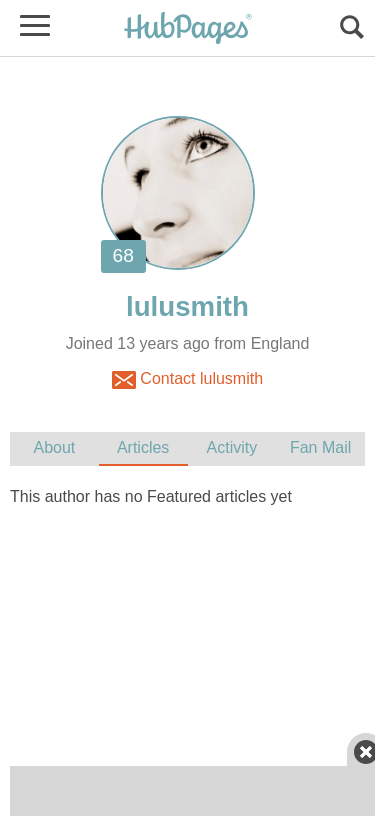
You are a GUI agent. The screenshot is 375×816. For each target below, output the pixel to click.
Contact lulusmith (187, 380)
